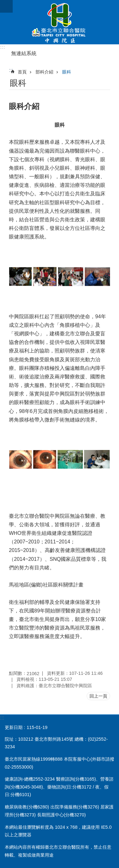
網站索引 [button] (6, 6)
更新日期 (14, 727)
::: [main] (11, 70)
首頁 (22, 72)
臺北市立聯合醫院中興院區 (60, 22)
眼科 (67, 72)
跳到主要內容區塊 (3, 3)
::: (3, 47)
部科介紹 (44, 72)
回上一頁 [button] (98, 696)
